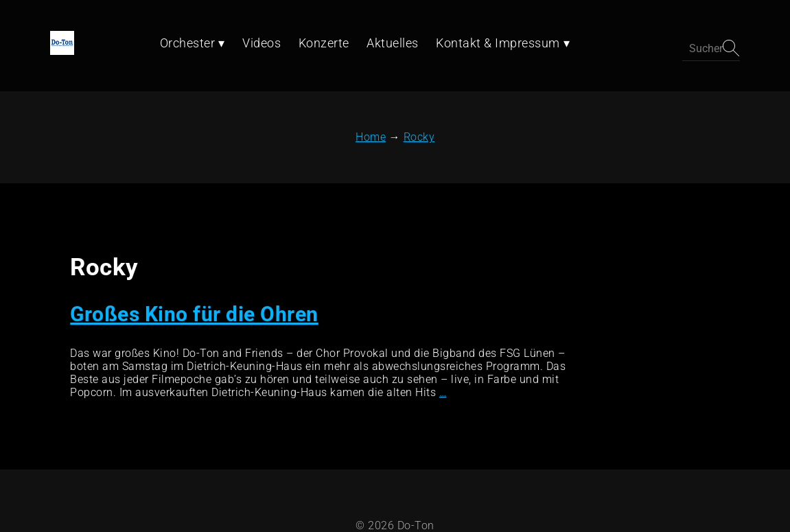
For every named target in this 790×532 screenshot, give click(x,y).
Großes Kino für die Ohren (192, 274)
